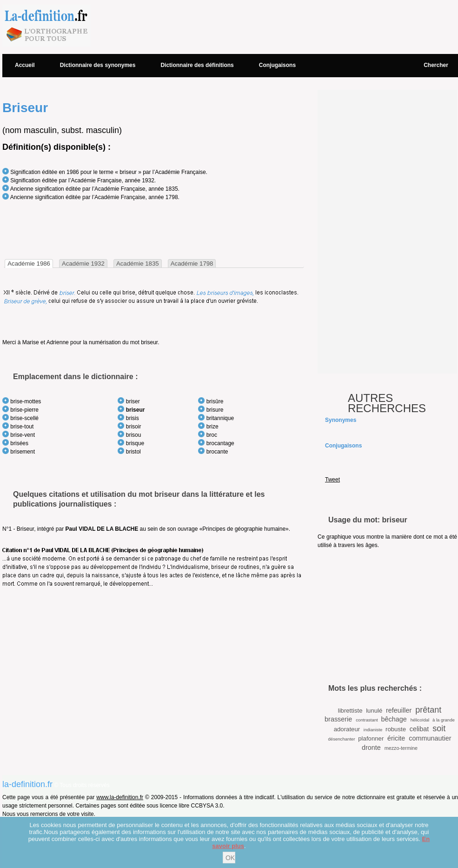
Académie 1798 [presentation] (192, 264)
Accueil (25, 65)
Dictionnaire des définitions (197, 65)
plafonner (371, 738)
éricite (396, 738)
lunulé (374, 711)
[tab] (29, 264)
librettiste (350, 711)
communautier (430, 738)
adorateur (347, 729)
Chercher (436, 65)
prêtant (428, 710)
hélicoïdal (420, 720)
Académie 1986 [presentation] (29, 264)
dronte (371, 748)
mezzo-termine (401, 748)
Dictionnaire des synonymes (98, 65)
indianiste (373, 730)
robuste (396, 729)
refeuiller (399, 710)
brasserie (338, 719)
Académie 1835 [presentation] (138, 264)
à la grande (444, 720)
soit (439, 728)
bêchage (394, 719)
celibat (419, 729)
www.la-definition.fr (120, 797)
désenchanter (341, 739)
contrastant (367, 720)
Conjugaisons (277, 65)
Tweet (332, 480)
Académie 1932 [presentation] (83, 264)
